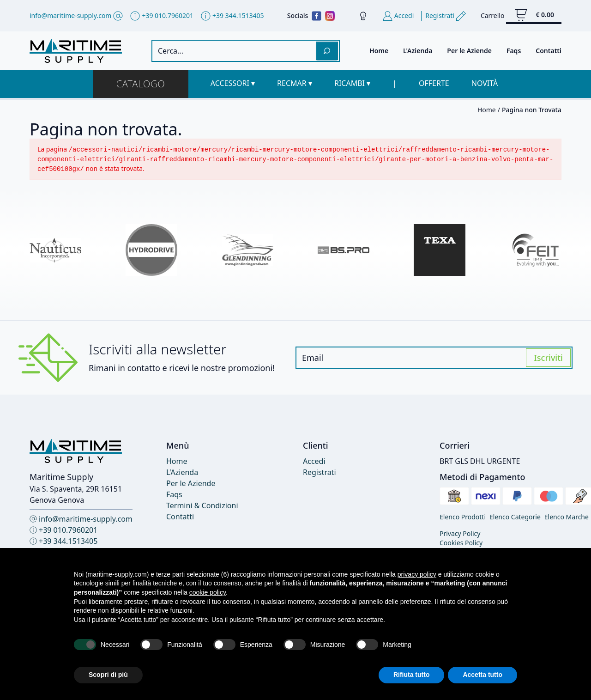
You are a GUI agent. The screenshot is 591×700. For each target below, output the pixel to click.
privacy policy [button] (417, 574)
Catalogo (141, 84)
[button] (233, 83)
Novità (485, 83)
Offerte (434, 83)
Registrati (320, 472)
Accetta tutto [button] (482, 675)
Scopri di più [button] (108, 675)
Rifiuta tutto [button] (412, 675)
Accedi (314, 461)
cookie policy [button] (208, 592)
